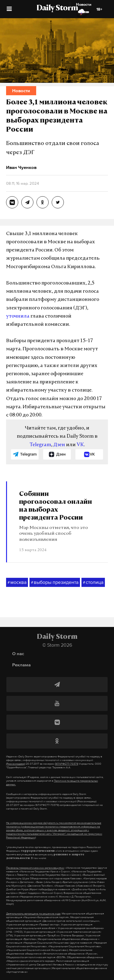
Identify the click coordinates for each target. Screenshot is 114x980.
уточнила (18, 316)
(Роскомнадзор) (16, 764)
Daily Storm (57, 8)
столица (93, 582)
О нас (18, 653)
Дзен (59, 445)
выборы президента (55, 582)
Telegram (40, 445)
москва (17, 582)
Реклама (21, 665)
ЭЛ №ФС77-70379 (67, 764)
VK (80, 445)
